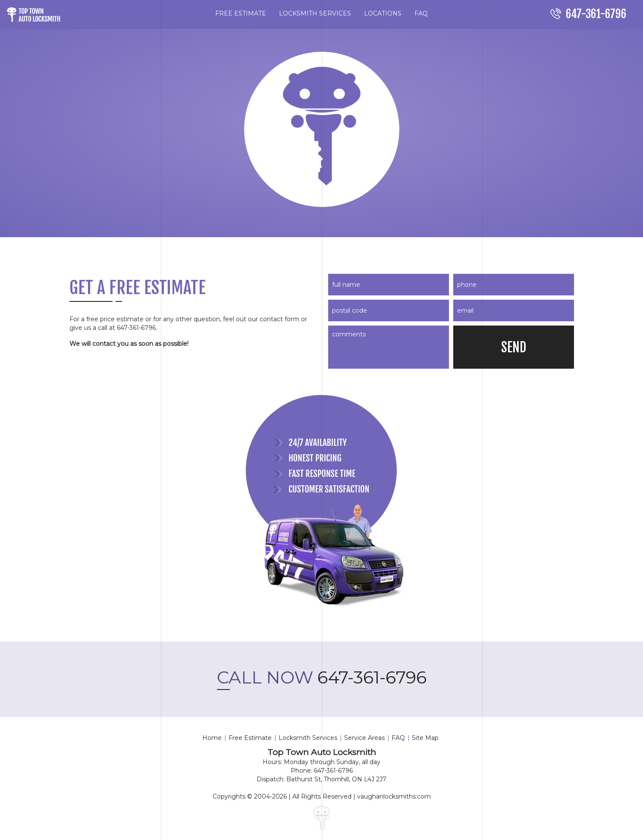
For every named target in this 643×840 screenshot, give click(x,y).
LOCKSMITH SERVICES (315, 13)
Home (212, 738)
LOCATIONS (383, 13)
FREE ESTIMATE (241, 13)
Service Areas (364, 738)
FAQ (421, 13)
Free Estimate (250, 738)
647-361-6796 (322, 677)
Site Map (425, 738)
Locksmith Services (308, 738)
